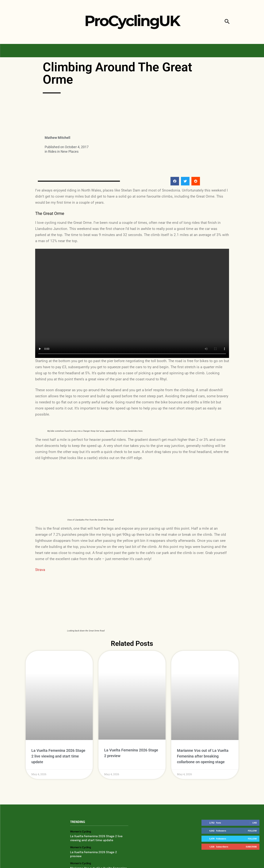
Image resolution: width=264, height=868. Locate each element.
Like (255, 823)
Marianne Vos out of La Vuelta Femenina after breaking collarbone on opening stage (203, 756)
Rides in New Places (63, 151)
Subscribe (251, 847)
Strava (40, 570)
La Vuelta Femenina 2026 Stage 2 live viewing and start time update (58, 756)
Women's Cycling (81, 831)
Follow (252, 831)
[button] (227, 22)
